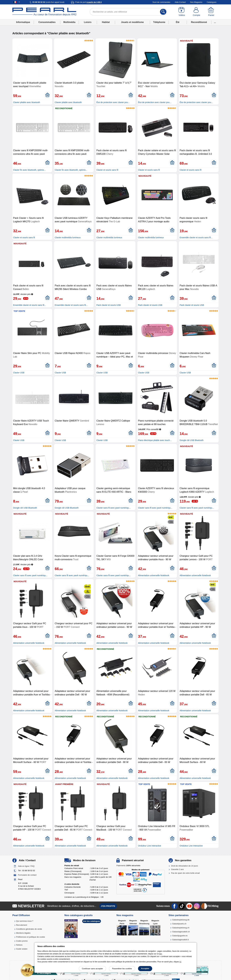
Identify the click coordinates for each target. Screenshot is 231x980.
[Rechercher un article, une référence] (128, 12)
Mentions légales (23, 933)
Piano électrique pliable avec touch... (155, 440)
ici (180, 962)
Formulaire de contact (27, 875)
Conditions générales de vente (29, 929)
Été (178, 22)
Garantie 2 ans (177, 869)
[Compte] (197, 12)
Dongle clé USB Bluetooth (192, 440)
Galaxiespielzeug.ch (181, 928)
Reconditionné (199, 22)
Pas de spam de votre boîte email (185, 873)
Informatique (23, 22)
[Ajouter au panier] (47, 95)
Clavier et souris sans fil (107, 170)
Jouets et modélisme (132, 22)
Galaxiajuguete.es (180, 936)
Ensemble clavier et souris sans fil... (196, 237)
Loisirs (88, 22)
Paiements (128, 866)
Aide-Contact (180, 2)
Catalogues (212, 2)
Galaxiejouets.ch (179, 924)
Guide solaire (22, 949)
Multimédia (69, 22)
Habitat (106, 22)
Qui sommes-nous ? (25, 921)
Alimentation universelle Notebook (154, 575)
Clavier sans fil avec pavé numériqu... (114, 508)
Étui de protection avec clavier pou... (113, 102)
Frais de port (88, 2)
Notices (19, 945)
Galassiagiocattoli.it (180, 940)
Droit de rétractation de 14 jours (185, 866)
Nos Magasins (196, 2)
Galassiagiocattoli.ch (181, 932)
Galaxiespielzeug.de (181, 920)
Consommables (47, 22)
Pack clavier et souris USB (109, 305)
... (215, 22)
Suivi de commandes (161, 2)
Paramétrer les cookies (122, 969)
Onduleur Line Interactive (150, 846)
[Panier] (211, 12)
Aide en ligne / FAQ (26, 866)
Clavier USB (19, 373)
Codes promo (22, 941)
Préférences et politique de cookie (30, 937)
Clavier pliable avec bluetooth (27, 102)
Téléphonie (159, 22)
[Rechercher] (163, 12)
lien (161, 954)
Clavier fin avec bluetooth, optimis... (29, 170)
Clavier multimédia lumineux (68, 237)
